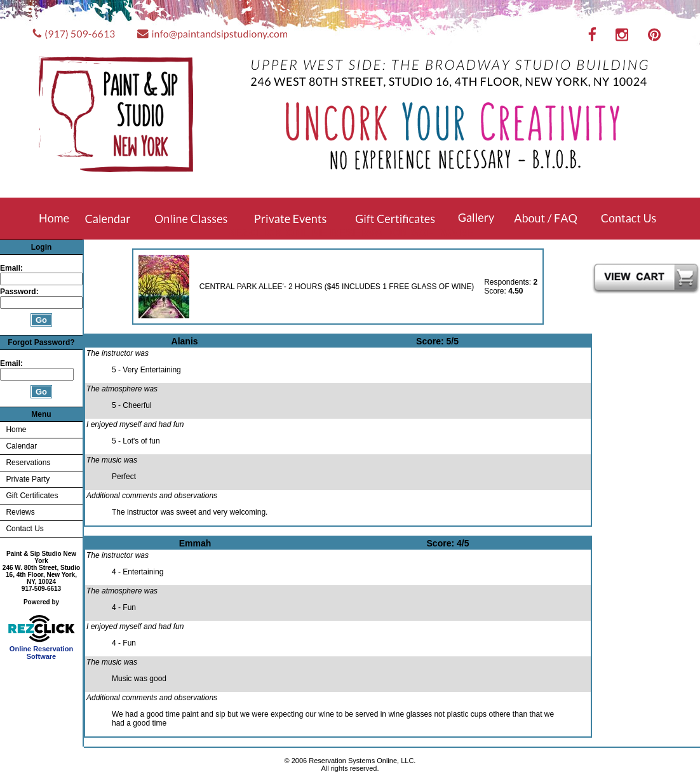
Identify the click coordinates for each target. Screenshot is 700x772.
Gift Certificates (32, 496)
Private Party (28, 479)
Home (16, 430)
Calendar (21, 446)
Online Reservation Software (42, 649)
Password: (20, 292)
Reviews (20, 512)
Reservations (28, 463)
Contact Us (24, 529)
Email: (11, 268)
